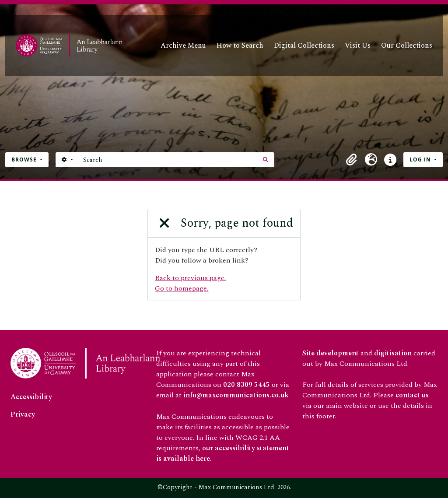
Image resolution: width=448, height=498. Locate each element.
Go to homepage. (182, 288)
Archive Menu (183, 46)
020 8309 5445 (247, 385)
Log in (421, 160)
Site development (331, 353)
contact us (412, 395)
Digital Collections (304, 46)
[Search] (168, 160)
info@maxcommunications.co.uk (236, 395)
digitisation (393, 353)
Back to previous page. (190, 278)
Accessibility (31, 397)
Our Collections (407, 46)
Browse (25, 160)
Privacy (23, 414)
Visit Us (358, 46)
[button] (352, 160)
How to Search (240, 46)
